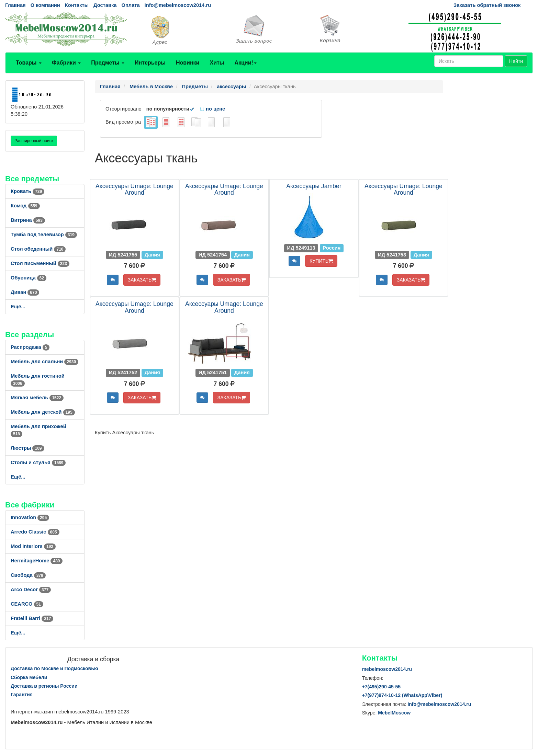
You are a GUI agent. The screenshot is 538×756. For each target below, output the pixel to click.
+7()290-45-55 (381, 687)
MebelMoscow (394, 713)
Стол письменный (40, 263)
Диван (25, 292)
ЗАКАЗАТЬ (142, 280)
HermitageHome (37, 561)
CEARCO (27, 604)
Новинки (188, 63)
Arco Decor (31, 589)
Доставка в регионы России (44, 686)
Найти (516, 61)
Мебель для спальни (44, 362)
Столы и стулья (38, 462)
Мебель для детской (43, 412)
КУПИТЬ (321, 261)
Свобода (28, 575)
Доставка (105, 5)
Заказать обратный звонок (487, 5)
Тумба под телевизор (44, 234)
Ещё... (18, 307)
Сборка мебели (29, 677)
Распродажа (30, 347)
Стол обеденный (38, 249)
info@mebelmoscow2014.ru (178, 5)
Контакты (77, 5)
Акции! (245, 63)
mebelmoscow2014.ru (387, 669)
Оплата (130, 5)
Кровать (27, 191)
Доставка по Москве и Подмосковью (54, 668)
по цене (212, 109)
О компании (45, 5)
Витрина (28, 220)
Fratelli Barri (32, 618)
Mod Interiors (33, 546)
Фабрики (66, 63)
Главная (15, 5)
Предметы (108, 63)
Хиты (217, 63)
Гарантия (22, 695)
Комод (25, 206)
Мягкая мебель (37, 398)
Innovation (30, 517)
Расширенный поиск (34, 141)
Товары (29, 63)
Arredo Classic (35, 532)
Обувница (29, 278)
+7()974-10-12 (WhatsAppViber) (402, 695)
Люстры (27, 448)
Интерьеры (150, 63)
